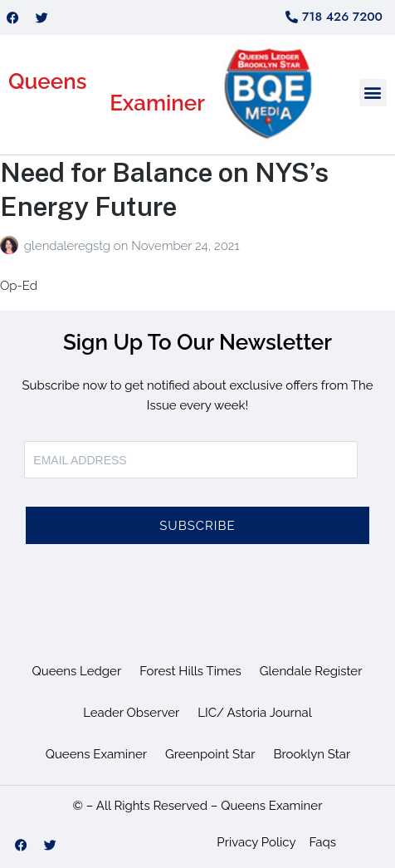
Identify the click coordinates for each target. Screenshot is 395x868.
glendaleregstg (69, 246)
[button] (373, 93)
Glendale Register (311, 671)
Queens (48, 81)
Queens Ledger (77, 671)
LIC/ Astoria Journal (255, 713)
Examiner (157, 103)
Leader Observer (131, 713)
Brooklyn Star (312, 754)
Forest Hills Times (190, 671)
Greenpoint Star (210, 754)
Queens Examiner (96, 754)
